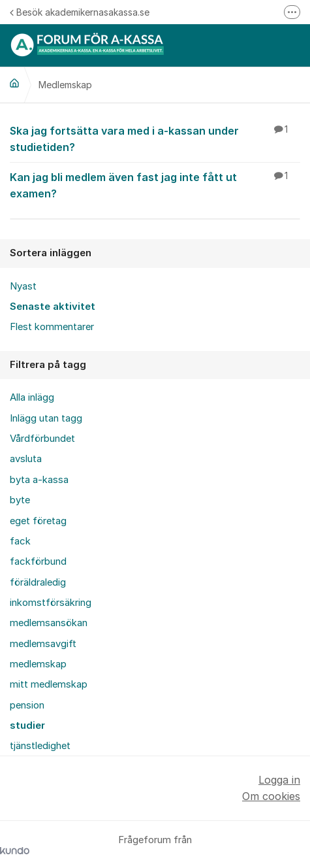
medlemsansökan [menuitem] (49, 623)
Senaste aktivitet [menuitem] (53, 307)
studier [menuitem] (27, 726)
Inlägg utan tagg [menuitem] (46, 418)
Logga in (279, 780)
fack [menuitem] (20, 541)
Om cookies (271, 796)
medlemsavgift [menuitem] (43, 644)
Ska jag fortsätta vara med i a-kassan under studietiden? (155, 138)
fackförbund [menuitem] (38, 561)
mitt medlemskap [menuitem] (49, 684)
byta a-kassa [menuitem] (39, 480)
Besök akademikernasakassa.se (80, 12)
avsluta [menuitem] (26, 459)
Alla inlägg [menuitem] (32, 397)
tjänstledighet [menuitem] (40, 746)
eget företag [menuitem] (38, 521)
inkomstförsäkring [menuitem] (51, 603)
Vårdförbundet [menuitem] (42, 439)
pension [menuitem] (27, 705)
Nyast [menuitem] (23, 286)
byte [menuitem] (20, 500)
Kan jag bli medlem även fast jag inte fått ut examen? (155, 185)
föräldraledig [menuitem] (38, 582)
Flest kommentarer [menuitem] (52, 327)
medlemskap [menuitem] (38, 664)
